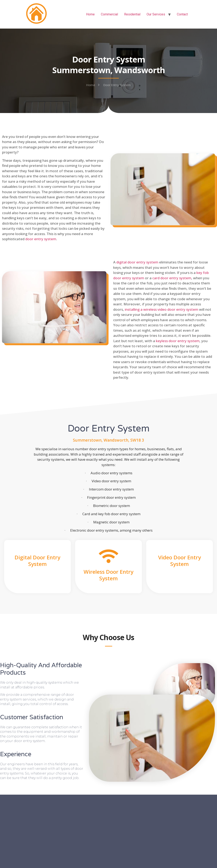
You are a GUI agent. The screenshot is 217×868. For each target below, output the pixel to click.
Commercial (109, 14)
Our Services (156, 14)
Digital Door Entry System (37, 560)
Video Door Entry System (180, 560)
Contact (182, 14)
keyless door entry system (178, 341)
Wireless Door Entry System (108, 575)
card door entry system (172, 278)
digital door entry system (137, 262)
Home (90, 14)
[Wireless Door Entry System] (108, 556)
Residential (132, 14)
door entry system (41, 239)
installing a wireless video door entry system (162, 309)
